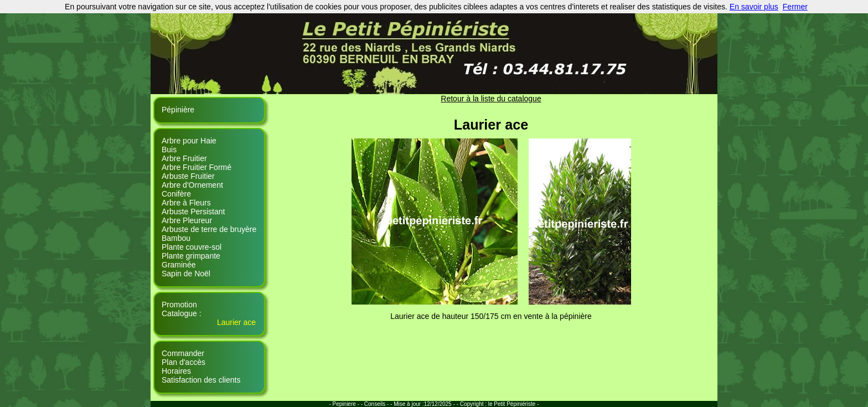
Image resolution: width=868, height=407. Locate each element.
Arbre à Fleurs (186, 203)
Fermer (795, 7)
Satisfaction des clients (201, 380)
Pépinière (178, 110)
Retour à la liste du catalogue (491, 99)
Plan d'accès (184, 362)
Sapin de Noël (186, 274)
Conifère (176, 194)
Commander (183, 353)
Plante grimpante (191, 256)
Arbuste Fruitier (188, 176)
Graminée (179, 265)
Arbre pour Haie (189, 141)
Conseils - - (379, 404)
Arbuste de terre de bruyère (209, 229)
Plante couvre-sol (192, 247)
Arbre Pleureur (187, 220)
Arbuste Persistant (193, 212)
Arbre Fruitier (184, 158)
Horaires (176, 371)
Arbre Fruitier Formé (197, 167)
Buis (169, 150)
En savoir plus (754, 7)
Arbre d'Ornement (192, 185)
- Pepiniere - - (346, 404)
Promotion (179, 305)
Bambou (176, 238)
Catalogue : (182, 313)
